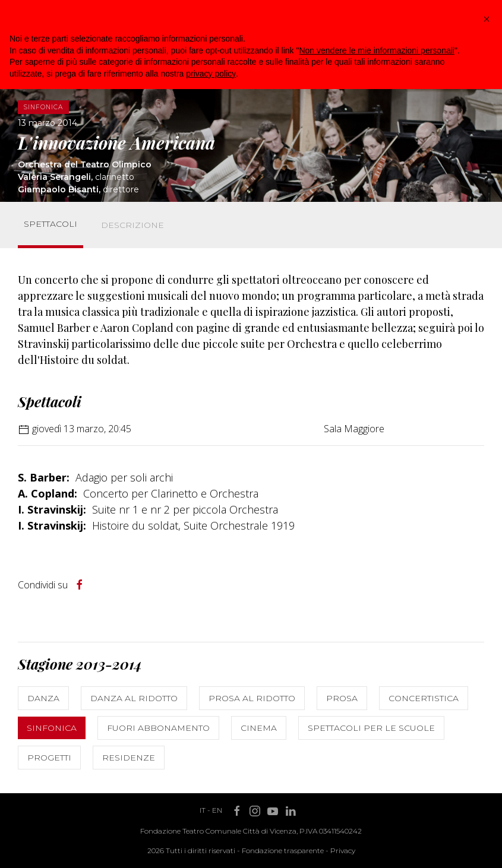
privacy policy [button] (211, 74)
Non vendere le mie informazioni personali (376, 50)
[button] (487, 19)
